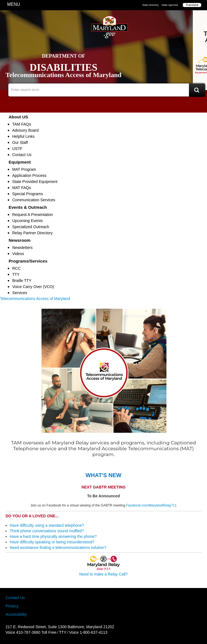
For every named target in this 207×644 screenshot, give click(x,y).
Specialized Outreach (31, 227)
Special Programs (28, 194)
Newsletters (22, 248)
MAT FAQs (22, 188)
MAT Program (24, 169)
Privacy (12, 606)
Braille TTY (22, 281)
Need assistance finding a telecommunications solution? (58, 548)
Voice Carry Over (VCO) (33, 287)
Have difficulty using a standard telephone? (47, 525)
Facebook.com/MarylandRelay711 (151, 505)
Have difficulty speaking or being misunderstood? (52, 542)
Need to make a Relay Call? (103, 574)
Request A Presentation (33, 215)
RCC (16, 268)
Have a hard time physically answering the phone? (53, 536)
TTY (16, 274)
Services (20, 293)
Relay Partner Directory (33, 233)
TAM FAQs (22, 124)
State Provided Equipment (35, 182)
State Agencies (170, 5)
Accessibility (16, 614)
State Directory (151, 5)
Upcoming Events (28, 221)
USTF (17, 149)
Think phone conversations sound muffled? (47, 531)
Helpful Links (23, 136)
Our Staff (20, 142)
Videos (18, 254)
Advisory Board (25, 130)
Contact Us (22, 155)
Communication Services (34, 200)
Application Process (29, 175)
